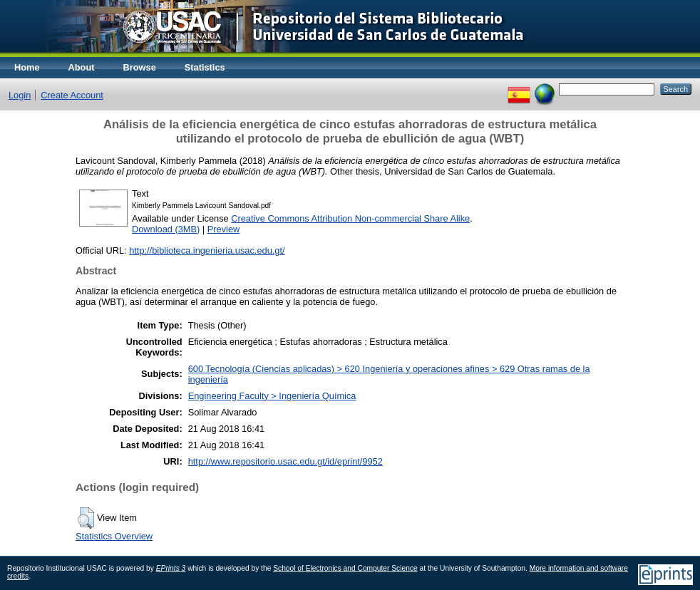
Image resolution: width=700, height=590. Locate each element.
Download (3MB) (166, 229)
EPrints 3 (171, 568)
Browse (140, 67)
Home (27, 67)
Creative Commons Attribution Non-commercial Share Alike (350, 218)
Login (20, 95)
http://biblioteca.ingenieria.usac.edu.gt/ (207, 250)
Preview (224, 229)
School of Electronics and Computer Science (345, 568)
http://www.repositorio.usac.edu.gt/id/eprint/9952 (285, 461)
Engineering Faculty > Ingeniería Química (272, 396)
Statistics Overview (114, 536)
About (82, 67)
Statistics (205, 67)
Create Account (72, 95)
